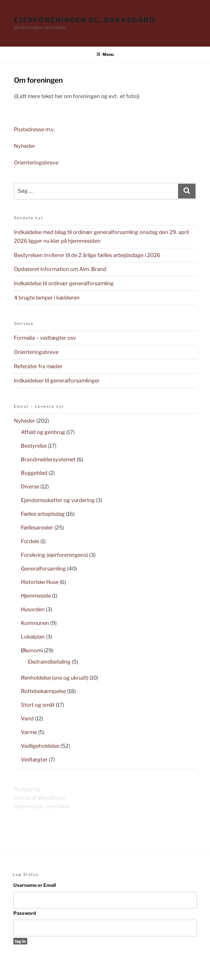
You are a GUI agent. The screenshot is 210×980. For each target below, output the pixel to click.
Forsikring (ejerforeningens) (54, 555)
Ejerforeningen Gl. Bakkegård (85, 20)
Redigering (27, 789)
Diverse (30, 487)
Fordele (30, 541)
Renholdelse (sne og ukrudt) (55, 678)
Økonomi (32, 650)
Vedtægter (34, 760)
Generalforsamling (43, 569)
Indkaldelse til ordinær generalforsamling (64, 283)
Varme (29, 732)
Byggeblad (34, 473)
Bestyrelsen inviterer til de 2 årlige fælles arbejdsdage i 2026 (87, 255)
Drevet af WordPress (40, 798)
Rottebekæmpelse (43, 691)
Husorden (33, 609)
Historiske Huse (40, 582)
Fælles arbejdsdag (43, 514)
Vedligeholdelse (40, 746)
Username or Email (35, 885)
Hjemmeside (36, 596)
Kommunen (35, 623)
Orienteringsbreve (36, 163)
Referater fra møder (38, 366)
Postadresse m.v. (35, 129)
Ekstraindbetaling (49, 662)
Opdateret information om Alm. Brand (60, 269)
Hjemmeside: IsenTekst (42, 806)
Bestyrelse (34, 446)
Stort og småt (38, 705)
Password (25, 913)
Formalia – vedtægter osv (45, 338)
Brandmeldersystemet (48, 459)
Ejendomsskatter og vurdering (58, 500)
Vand (27, 718)
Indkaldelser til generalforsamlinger (57, 381)
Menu (105, 54)
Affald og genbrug (43, 432)
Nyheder (25, 146)
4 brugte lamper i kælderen (47, 298)
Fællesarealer (37, 528)
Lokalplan (33, 637)
